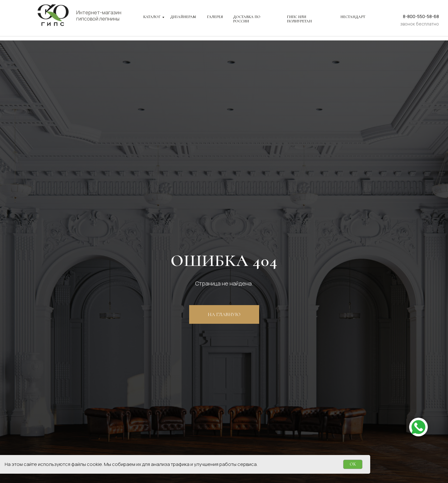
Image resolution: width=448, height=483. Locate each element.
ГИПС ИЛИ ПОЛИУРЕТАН (299, 19)
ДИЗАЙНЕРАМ (183, 17)
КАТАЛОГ (152, 17)
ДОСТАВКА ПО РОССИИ (247, 19)
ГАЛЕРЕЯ (215, 17)
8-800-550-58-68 (421, 16)
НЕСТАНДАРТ (353, 17)
